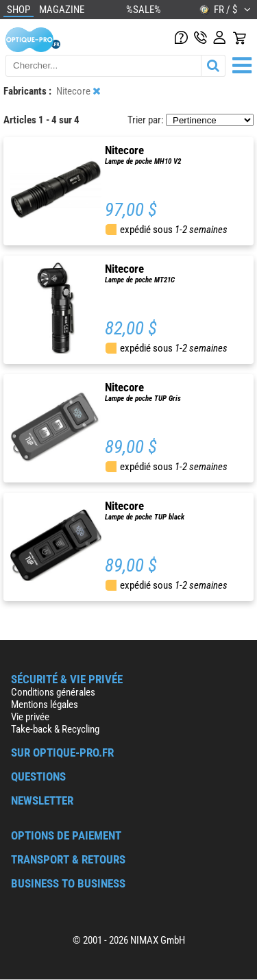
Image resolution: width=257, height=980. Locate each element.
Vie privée (30, 717)
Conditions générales (53, 692)
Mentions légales (45, 705)
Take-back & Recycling (55, 729)
